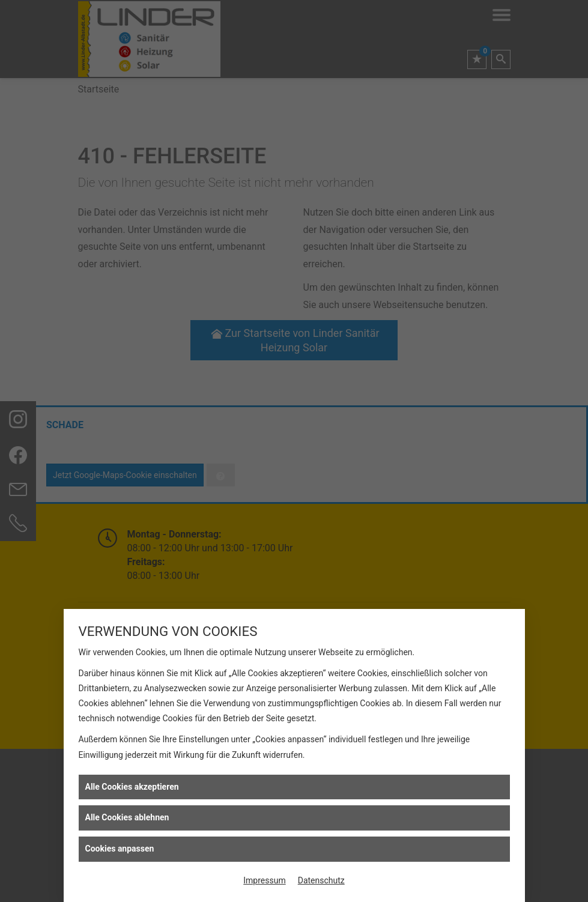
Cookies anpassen (120, 849)
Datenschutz (321, 880)
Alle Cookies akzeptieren (132, 787)
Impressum (264, 880)
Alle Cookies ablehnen (127, 817)
